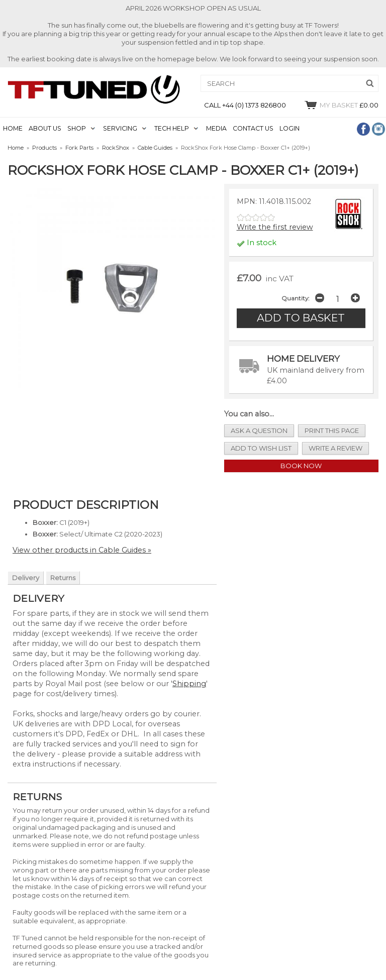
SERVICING (120, 128)
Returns (63, 578)
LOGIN (289, 128)
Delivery (26, 578)
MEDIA (216, 128)
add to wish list (261, 448)
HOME (13, 128)
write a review (335, 448)
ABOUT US (45, 128)
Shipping (189, 684)
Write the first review (275, 227)
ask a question (259, 430)
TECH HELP (172, 128)
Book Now (301, 466)
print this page (332, 430)
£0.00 (341, 105)
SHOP (77, 128)
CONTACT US (253, 128)
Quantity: (295, 298)
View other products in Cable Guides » (82, 550)
